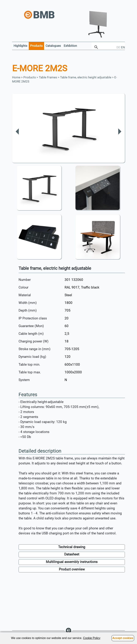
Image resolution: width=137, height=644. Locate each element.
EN (123, 47)
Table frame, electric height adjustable (86, 77)
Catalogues (53, 46)
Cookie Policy (92, 638)
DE (118, 47)
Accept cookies (123, 638)
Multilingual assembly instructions (72, 562)
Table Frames (48, 77)
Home (16, 77)
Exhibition (70, 46)
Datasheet (72, 554)
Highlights (20, 46)
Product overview (72, 569)
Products (36, 46)
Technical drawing (72, 547)
